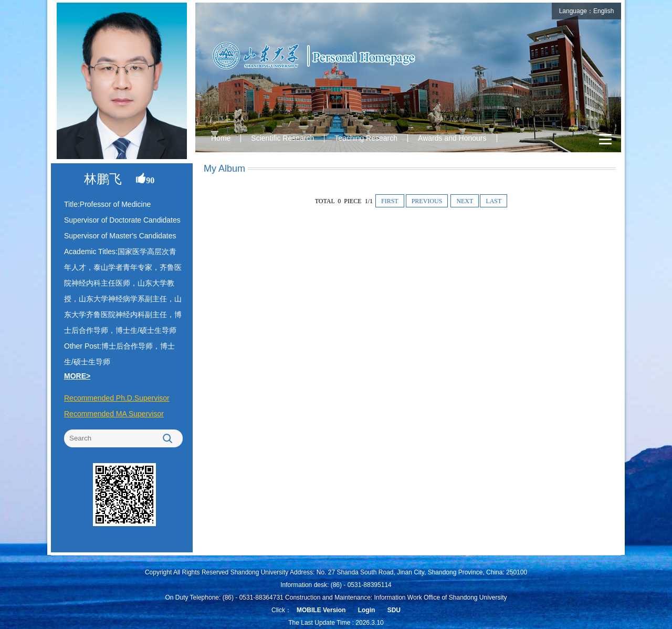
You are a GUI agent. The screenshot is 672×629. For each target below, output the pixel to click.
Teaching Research (366, 138)
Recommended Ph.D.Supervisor (117, 398)
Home (221, 138)
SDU (394, 610)
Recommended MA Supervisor (114, 414)
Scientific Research (282, 138)
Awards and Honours (452, 138)
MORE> (77, 376)
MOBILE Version (321, 610)
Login (367, 610)
